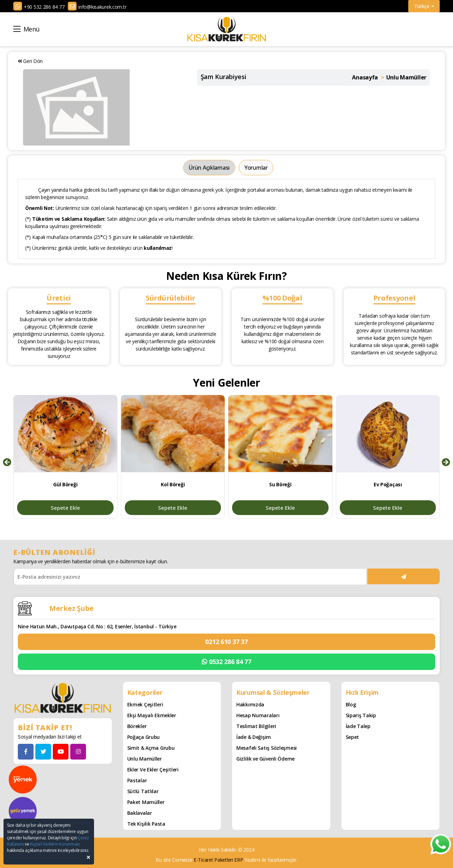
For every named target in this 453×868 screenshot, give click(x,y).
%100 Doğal (282, 298)
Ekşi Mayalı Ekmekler (152, 715)
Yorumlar (256, 168)
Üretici (59, 298)
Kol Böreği (173, 484)
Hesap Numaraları (258, 715)
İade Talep (358, 726)
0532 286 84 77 (226, 661)
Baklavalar (140, 813)
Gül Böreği (65, 484)
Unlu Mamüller (145, 758)
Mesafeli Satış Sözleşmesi (267, 747)
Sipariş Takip (361, 715)
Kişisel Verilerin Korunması (55, 844)
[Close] (88, 857)
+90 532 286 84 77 (44, 7)
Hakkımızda (250, 704)
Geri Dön (30, 61)
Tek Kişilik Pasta (146, 823)
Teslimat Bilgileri (256, 726)
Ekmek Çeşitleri (145, 704)
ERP (239, 859)
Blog (351, 704)
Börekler (137, 726)
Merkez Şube (71, 608)
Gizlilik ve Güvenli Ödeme (265, 758)
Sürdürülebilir (171, 298)
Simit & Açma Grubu (151, 747)
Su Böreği (280, 484)
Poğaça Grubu (144, 737)
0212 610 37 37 (226, 641)
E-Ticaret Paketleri (213, 859)
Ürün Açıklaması (209, 168)
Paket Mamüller (146, 802)
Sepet (353, 737)
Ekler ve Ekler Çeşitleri (153, 769)
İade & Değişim (254, 737)
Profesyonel (394, 298)
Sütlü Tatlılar (143, 791)
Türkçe (424, 6)
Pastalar (137, 780)
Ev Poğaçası (388, 484)
